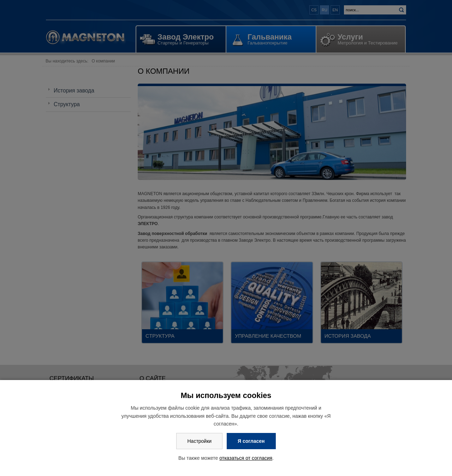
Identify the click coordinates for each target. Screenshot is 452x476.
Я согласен (251, 441)
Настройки (199, 441)
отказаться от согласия (246, 458)
